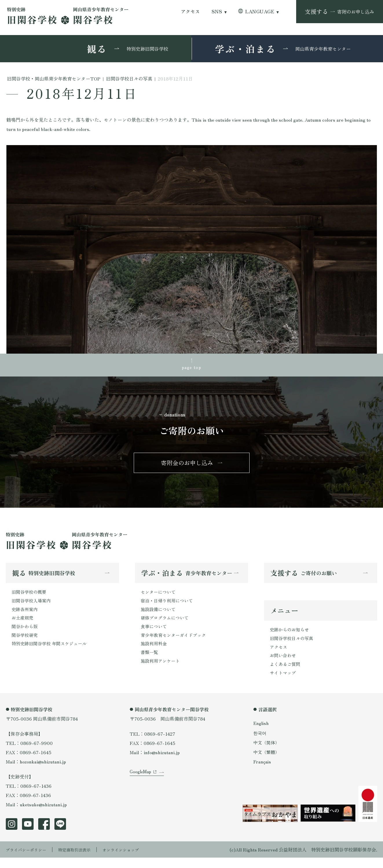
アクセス (190, 11)
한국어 (260, 743)
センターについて (159, 597)
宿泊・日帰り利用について (168, 606)
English (261, 733)
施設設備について (159, 616)
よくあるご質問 (286, 673)
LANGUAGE (260, 11)
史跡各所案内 (25, 616)
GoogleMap (141, 789)
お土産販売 (23, 625)
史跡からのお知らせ (291, 636)
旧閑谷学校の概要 (30, 597)
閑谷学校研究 (25, 644)
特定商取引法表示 (83, 860)
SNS (217, 11)
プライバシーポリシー (29, 860)
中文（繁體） (267, 762)
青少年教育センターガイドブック (175, 644)
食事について (155, 634)
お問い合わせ (284, 664)
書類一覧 (150, 662)
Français (263, 772)
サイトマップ (284, 683)
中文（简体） (267, 752)
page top (192, 368)
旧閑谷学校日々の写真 (293, 646)
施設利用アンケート (162, 671)
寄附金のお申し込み (187, 466)
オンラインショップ (134, 860)
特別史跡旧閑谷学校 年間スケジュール (52, 653)
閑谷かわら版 (25, 634)
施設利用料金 (155, 653)
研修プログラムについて (166, 625)
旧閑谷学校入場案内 (32, 606)
